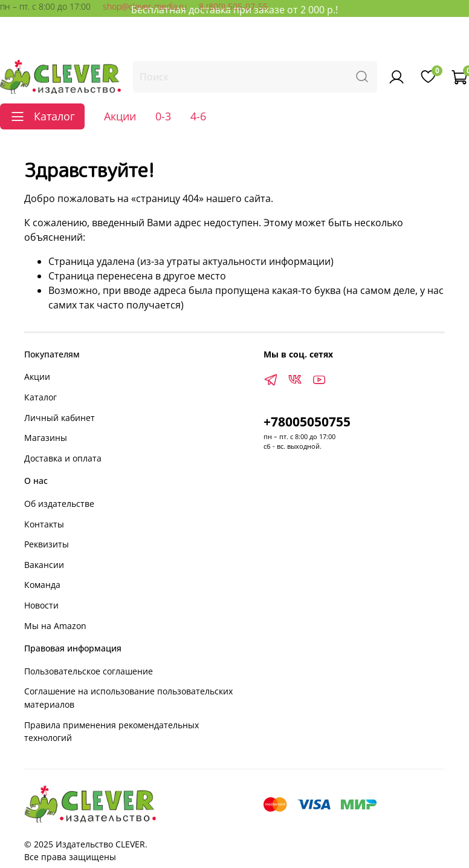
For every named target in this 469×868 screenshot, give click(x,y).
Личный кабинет (60, 418)
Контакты (44, 524)
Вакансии (44, 565)
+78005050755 (307, 422)
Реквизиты (47, 544)
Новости (41, 605)
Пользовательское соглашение (89, 671)
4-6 (198, 116)
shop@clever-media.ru (145, 6)
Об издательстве (59, 504)
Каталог (40, 397)
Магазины (46, 438)
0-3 (163, 116)
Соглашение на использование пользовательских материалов (128, 698)
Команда (42, 585)
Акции (120, 116)
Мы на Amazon (55, 626)
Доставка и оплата (63, 458)
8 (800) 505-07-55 (233, 6)
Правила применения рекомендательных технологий (112, 732)
